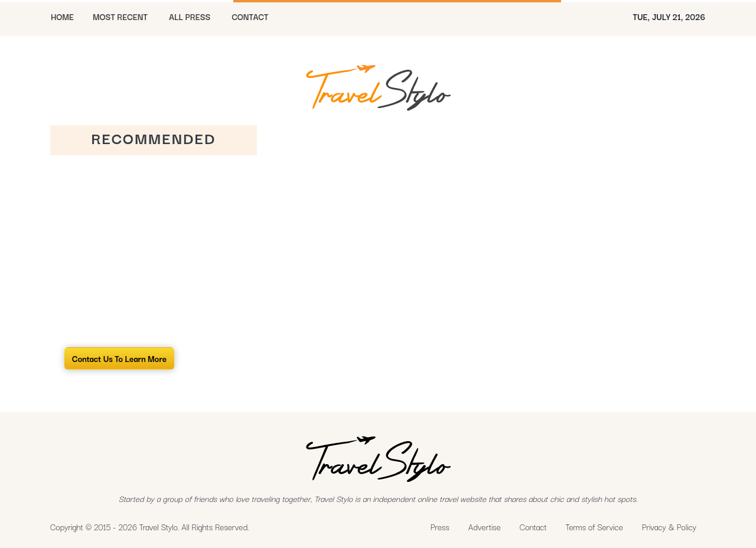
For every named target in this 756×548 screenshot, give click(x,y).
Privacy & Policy (669, 527)
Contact (533, 527)
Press (440, 527)
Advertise (485, 527)
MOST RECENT (120, 17)
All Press (190, 17)
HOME (62, 17)
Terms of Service (594, 527)
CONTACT (250, 17)
